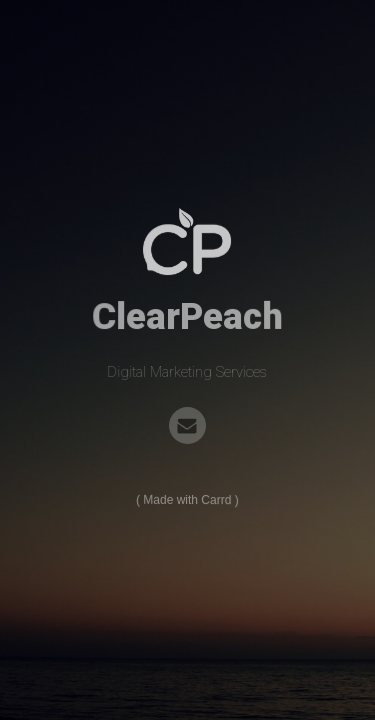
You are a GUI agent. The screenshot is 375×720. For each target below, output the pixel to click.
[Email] (187, 425)
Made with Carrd (188, 500)
